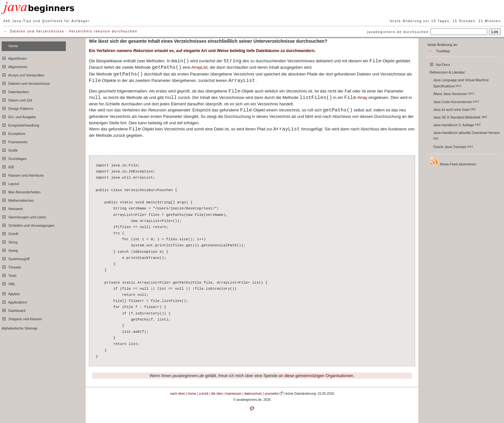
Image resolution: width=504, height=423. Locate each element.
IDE (8, 166)
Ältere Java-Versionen (453, 94)
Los (495, 32)
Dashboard (13, 310)
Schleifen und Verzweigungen (28, 225)
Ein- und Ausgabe (19, 116)
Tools (9, 275)
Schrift (10, 233)
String (9, 241)
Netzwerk (12, 208)
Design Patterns (17, 108)
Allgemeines (14, 66)
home (192, 394)
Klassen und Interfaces (23, 174)
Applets (11, 293)
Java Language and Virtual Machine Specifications (461, 83)
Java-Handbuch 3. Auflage (457, 125)
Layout (10, 183)
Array (363, 97)
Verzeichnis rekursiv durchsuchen (103, 31)
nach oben (178, 394)
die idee (217, 394)
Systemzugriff (16, 258)
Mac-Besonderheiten (21, 191)
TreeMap (443, 51)
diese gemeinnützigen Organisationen (319, 376)
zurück (204, 394)
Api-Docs (440, 64)
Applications (14, 301)
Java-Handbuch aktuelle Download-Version (467, 135)
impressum (233, 394)
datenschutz (253, 394)
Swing (10, 250)
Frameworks (15, 141)
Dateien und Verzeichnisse (37, 31)
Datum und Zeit (17, 99)
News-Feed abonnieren (453, 161)
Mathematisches (18, 199)
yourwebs (272, 394)
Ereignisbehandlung (20, 124)
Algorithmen (14, 57)
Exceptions (13, 133)
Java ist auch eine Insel (454, 110)
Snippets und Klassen (22, 318)
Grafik (10, 149)
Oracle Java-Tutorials (453, 147)
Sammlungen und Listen (24, 216)
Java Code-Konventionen (456, 102)
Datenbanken (15, 91)
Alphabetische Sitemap (19, 328)
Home (13, 46)
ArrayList (200, 67)
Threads (11, 266)
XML (9, 283)
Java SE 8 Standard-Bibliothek (460, 117)
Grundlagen (14, 158)
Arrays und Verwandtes (23, 74)
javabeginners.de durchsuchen (398, 32)
